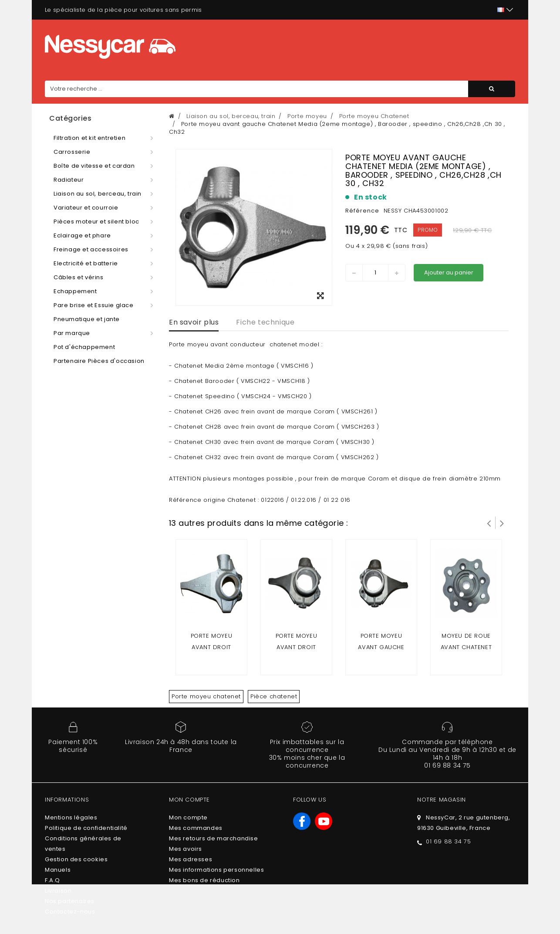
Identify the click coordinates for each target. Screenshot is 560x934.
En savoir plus (194, 322)
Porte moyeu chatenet (206, 696)
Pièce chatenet (274, 696)
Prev (489, 523)
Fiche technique (265, 322)
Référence (362, 211)
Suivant (502, 523)
